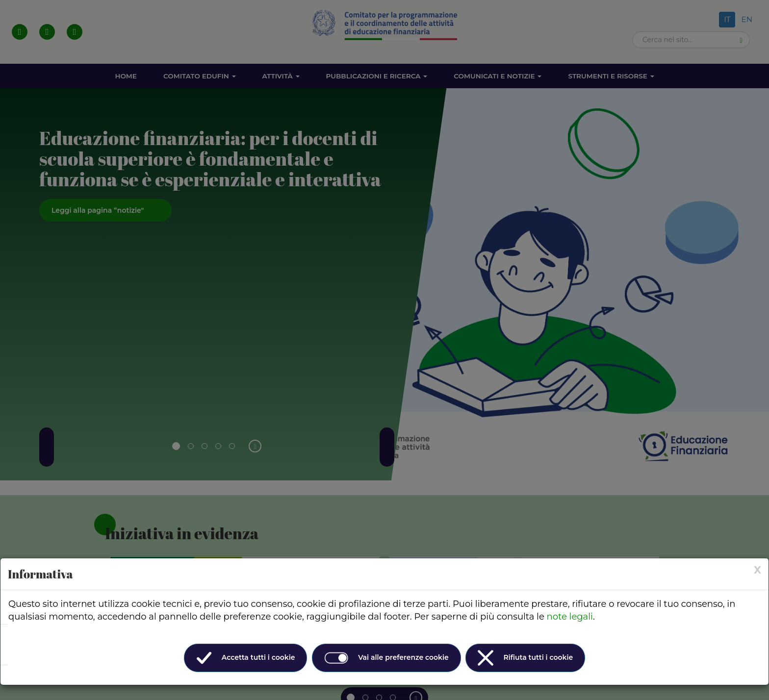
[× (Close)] (757, 570)
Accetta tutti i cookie (246, 658)
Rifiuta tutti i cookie (525, 658)
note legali (570, 617)
